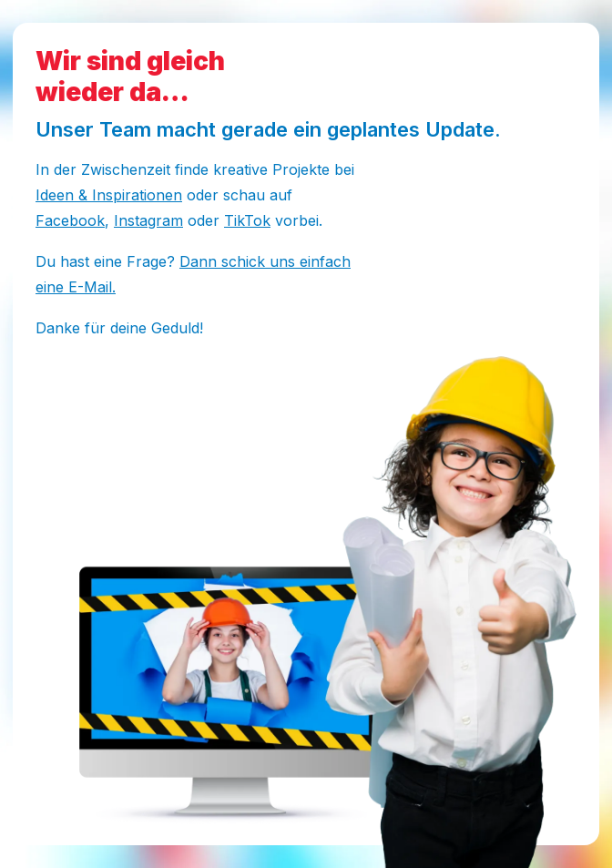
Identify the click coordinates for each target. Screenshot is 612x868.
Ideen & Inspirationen (109, 195)
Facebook (70, 220)
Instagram (148, 220)
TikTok (247, 220)
